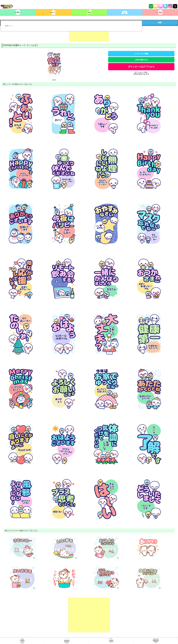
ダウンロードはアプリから (141, 67)
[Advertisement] (89, 35)
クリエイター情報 (141, 54)
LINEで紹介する (141, 60)
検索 (160, 23)
